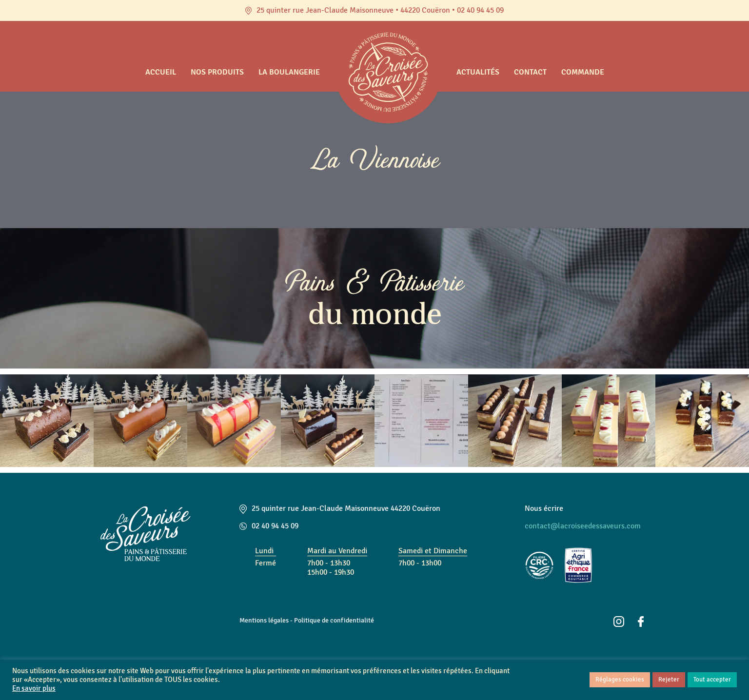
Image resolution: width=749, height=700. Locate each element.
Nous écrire (544, 508)
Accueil (161, 72)
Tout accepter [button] (712, 680)
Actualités (478, 72)
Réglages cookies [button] (620, 680)
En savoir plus (34, 689)
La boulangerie (289, 72)
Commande (583, 72)
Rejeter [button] (669, 680)
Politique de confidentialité (334, 620)
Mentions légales (264, 620)
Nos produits (217, 72)
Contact (530, 72)
